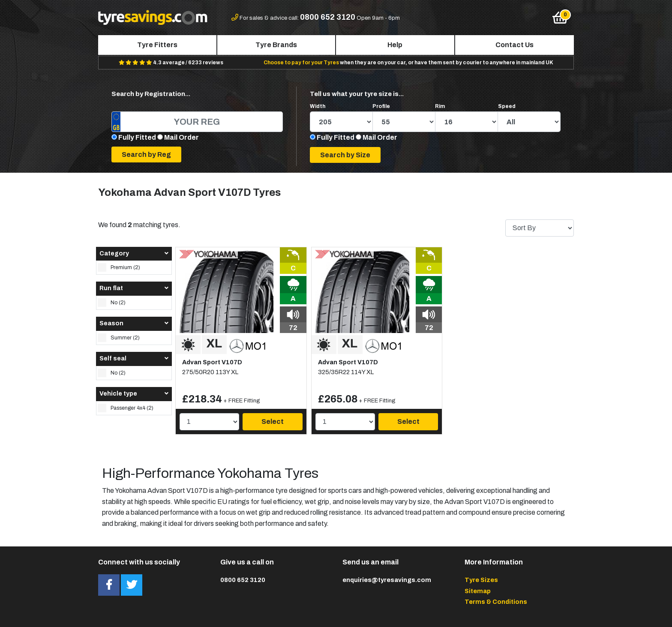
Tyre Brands (276, 45)
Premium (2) (119, 267)
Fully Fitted (137, 137)
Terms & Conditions (496, 602)
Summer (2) (119, 338)
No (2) (112, 303)
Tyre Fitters (157, 45)
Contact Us (514, 45)
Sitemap (478, 591)
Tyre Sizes (481, 580)
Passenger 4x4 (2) (126, 408)
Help (395, 45)
